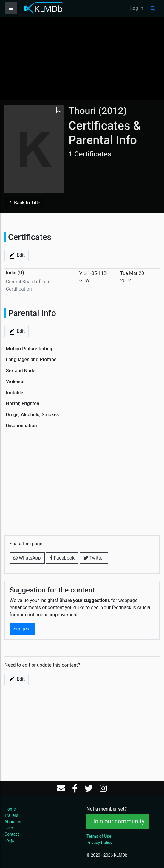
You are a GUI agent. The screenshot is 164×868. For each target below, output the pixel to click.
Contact (12, 834)
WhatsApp (27, 558)
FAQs (9, 840)
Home (10, 809)
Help (9, 828)
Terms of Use (99, 836)
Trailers (11, 815)
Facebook (62, 558)
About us (13, 822)
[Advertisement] (82, 58)
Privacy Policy (99, 843)
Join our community (118, 821)
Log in (137, 8)
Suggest (22, 629)
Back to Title (24, 203)
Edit (17, 256)
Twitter (94, 558)
